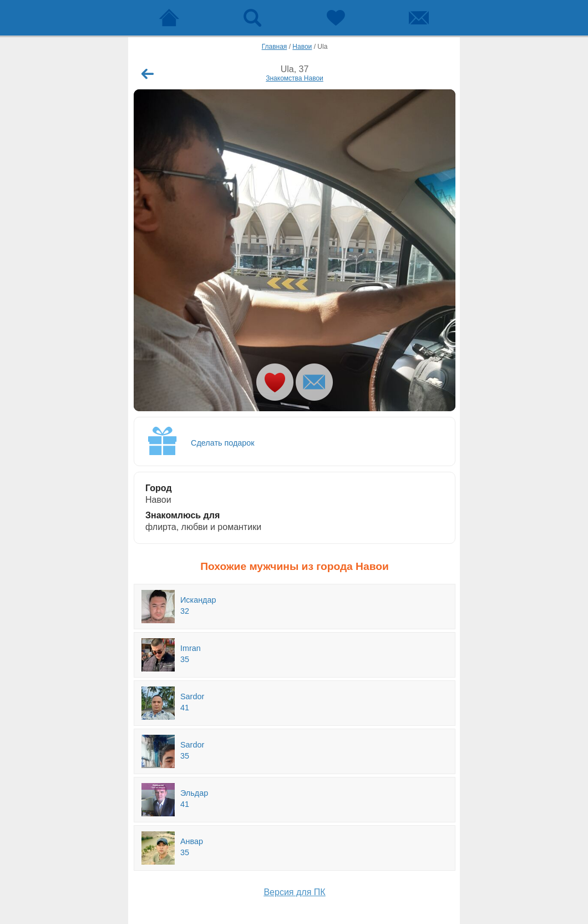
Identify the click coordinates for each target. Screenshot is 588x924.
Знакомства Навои (295, 78)
